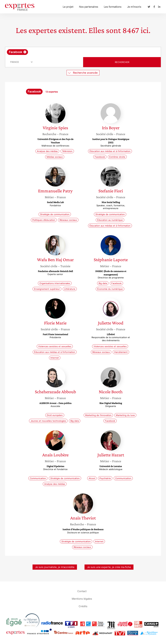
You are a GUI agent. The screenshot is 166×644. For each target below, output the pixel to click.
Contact (82, 591)
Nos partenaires (89, 7)
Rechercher (122, 62)
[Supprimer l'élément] (25, 52)
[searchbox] (56, 52)
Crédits (83, 606)
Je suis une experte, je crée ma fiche (109, 567)
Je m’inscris (134, 7)
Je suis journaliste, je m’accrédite (55, 567)
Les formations (113, 7)
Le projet (68, 7)
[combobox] (83, 52)
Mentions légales (82, 599)
